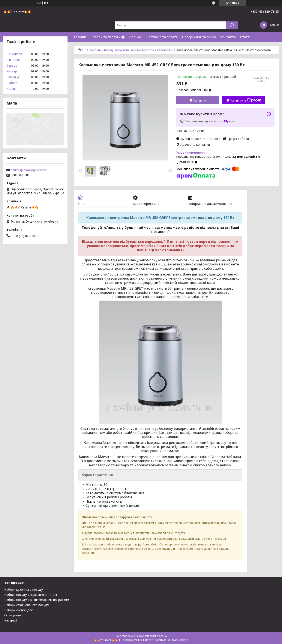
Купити (200, 100)
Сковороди (13, 615)
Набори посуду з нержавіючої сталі (31, 595)
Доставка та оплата (162, 37)
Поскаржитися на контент (137, 640)
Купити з (246, 100)
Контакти (228, 37)
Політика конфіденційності (172, 640)
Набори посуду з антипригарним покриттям (37, 600)
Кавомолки (165, 50)
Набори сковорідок (19, 610)
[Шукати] (232, 25)
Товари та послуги (106, 37)
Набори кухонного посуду (24, 589)
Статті (245, 37)
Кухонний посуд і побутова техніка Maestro (122, 50)
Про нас (135, 37)
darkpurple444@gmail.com (29, 170)
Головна (80, 37)
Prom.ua (162, 636)
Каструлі (10, 620)
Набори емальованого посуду (27, 605)
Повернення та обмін (199, 37)
